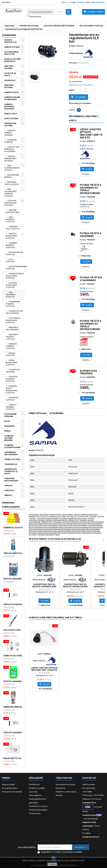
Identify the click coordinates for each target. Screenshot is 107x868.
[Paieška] (63, 12)
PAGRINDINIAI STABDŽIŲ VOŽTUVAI (13, 304)
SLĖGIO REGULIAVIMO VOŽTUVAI (12, 363)
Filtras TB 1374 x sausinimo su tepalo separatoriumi (91, 189)
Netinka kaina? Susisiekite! (81, 85)
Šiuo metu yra (76, 103)
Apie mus (33, 792)
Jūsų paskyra (64, 778)
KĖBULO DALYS (11, 114)
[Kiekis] (80, 90)
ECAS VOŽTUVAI (10, 261)
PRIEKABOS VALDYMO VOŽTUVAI (12, 337)
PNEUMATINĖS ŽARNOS (12, 176)
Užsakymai (60, 788)
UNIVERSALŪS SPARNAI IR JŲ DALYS (11, 471)
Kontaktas (6, 2)
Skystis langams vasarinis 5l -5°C (13, 681)
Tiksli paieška (34, 17)
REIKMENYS (10, 426)
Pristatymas (34, 784)
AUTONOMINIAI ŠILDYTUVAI (11, 53)
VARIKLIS (8, 486)
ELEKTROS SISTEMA (9, 67)
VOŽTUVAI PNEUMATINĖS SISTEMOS (10, 203)
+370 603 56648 (90, 819)
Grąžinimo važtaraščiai (66, 792)
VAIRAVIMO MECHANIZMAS (11, 480)
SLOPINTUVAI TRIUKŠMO (13, 371)
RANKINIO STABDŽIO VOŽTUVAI (11, 346)
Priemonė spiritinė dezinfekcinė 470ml (13, 707)
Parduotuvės (35, 813)
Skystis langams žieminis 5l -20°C (13, 579)
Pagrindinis (9, 35)
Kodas (72, 46)
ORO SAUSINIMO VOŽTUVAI (11, 295)
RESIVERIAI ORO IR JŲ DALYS (12, 183)
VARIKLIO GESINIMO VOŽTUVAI (11, 407)
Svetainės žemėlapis (38, 810)
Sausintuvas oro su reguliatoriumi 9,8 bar (75, 585)
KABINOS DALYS (12, 92)
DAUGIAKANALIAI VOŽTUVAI (14, 253)
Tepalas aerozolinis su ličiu (13, 553)
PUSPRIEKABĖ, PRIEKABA (11, 415)
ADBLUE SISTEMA (12, 47)
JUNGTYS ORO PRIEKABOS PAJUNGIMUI (12, 149)
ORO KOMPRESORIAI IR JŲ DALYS (12, 168)
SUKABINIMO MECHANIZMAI (11, 453)
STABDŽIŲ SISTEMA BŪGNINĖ (9, 438)
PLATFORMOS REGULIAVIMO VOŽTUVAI (13, 320)
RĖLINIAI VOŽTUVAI (10, 354)
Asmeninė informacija (65, 784)
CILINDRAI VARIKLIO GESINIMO (10, 133)
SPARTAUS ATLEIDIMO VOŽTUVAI (12, 379)
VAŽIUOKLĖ (9, 490)
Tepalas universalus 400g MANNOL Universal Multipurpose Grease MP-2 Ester (13, 733)
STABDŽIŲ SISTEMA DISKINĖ (12, 446)
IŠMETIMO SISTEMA (9, 86)
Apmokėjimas (35, 795)
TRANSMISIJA (11, 464)
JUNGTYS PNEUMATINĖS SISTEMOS (10, 159)
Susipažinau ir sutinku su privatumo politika (62, 852)
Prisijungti (81, 2)
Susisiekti (86, 261)
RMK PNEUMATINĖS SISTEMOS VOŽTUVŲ (10, 193)
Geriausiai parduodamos (11, 505)
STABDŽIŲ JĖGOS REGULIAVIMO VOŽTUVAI (12, 389)
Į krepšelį (78, 97)
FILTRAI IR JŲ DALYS (10, 74)
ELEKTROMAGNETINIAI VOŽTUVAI (15, 268)
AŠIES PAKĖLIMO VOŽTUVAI (10, 219)
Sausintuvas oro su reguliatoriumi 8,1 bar (44, 585)
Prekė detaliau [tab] (38, 413)
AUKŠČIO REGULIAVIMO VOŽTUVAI (12, 236)
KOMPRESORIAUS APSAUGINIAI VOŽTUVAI (15, 276)
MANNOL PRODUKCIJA (10, 41)
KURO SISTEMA (11, 119)
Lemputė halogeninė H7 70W (13, 656)
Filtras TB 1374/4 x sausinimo (91, 279)
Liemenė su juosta (13, 528)
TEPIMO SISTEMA (12, 459)
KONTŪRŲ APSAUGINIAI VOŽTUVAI (11, 285)
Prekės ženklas (76, 53)
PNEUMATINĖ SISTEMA (10, 125)
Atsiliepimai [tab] (57, 413)
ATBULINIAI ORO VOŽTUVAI (12, 228)
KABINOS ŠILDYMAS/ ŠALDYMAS (9, 107)
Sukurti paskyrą (98, 2)
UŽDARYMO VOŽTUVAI (12, 399)
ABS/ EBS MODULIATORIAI (13, 211)
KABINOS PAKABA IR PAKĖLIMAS (12, 98)
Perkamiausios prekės (12, 792)
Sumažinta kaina (10, 788)
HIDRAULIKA (10, 80)
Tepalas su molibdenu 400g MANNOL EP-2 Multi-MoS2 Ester (13, 604)
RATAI (7, 421)
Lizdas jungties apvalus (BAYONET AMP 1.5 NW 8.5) (91, 133)
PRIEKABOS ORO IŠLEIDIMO (12, 329)
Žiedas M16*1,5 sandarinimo (13, 758)
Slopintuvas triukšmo (88, 372)
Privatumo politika (37, 788)
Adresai (59, 795)
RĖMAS (8, 431)
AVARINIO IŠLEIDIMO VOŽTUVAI (11, 245)
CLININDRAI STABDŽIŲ (11, 141)
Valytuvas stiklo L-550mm (13, 630)
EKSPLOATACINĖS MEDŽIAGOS (13, 60)
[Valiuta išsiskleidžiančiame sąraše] (65, 2)
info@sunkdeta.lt (91, 837)
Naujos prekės (9, 784)
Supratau (52, 864)
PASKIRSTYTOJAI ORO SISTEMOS (14, 312)
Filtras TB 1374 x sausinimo (91, 235)
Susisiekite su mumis (38, 806)
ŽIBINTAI (8, 495)
